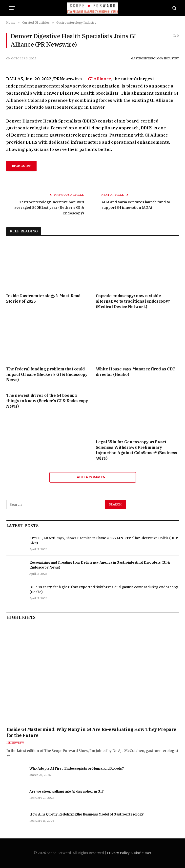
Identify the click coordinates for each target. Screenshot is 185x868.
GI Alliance (100, 79)
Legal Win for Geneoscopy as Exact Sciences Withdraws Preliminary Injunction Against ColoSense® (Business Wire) (136, 450)
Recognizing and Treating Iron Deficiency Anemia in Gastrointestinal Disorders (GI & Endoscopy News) (100, 565)
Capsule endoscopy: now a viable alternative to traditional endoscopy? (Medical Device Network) (133, 301)
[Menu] (12, 8)
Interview (15, 743)
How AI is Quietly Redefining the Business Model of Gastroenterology (87, 814)
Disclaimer (143, 853)
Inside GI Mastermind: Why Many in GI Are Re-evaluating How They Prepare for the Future (91, 732)
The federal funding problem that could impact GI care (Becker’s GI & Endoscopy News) (47, 374)
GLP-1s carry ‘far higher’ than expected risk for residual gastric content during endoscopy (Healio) (104, 590)
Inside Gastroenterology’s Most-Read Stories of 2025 (43, 298)
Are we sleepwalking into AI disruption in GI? (66, 791)
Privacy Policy (118, 853)
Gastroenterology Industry (155, 58)
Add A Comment (92, 477)
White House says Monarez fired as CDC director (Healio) (135, 372)
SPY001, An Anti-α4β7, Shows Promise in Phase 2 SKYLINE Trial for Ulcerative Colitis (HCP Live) (104, 540)
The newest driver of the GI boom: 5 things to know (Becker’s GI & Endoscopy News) (47, 401)
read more (21, 166)
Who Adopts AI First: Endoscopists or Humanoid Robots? (77, 768)
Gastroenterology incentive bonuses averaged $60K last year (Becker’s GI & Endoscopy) (49, 208)
